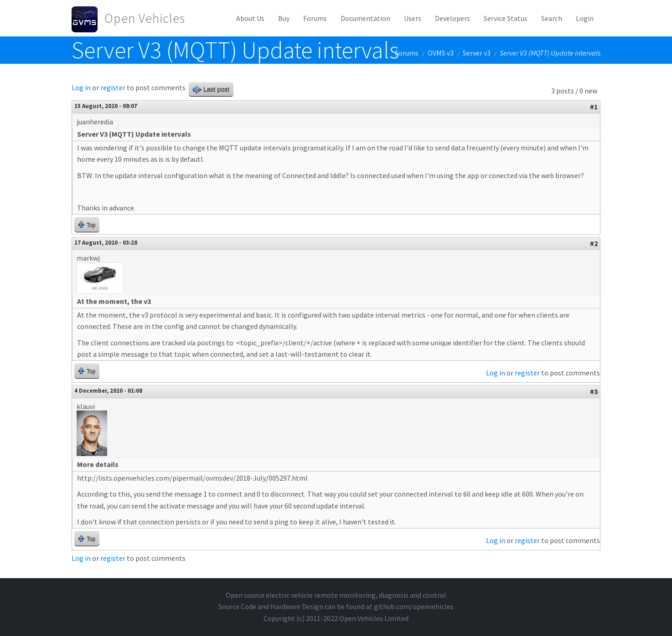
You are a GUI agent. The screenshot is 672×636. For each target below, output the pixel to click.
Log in (81, 87)
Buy (284, 18)
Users (413, 18)
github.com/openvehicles (414, 606)
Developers (452, 18)
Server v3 (477, 53)
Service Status (506, 18)
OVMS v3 (441, 53)
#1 (594, 107)
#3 (594, 391)
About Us (250, 18)
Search (552, 18)
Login (585, 18)
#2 (594, 243)
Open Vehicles (145, 18)
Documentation (365, 18)
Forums (315, 18)
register (113, 87)
